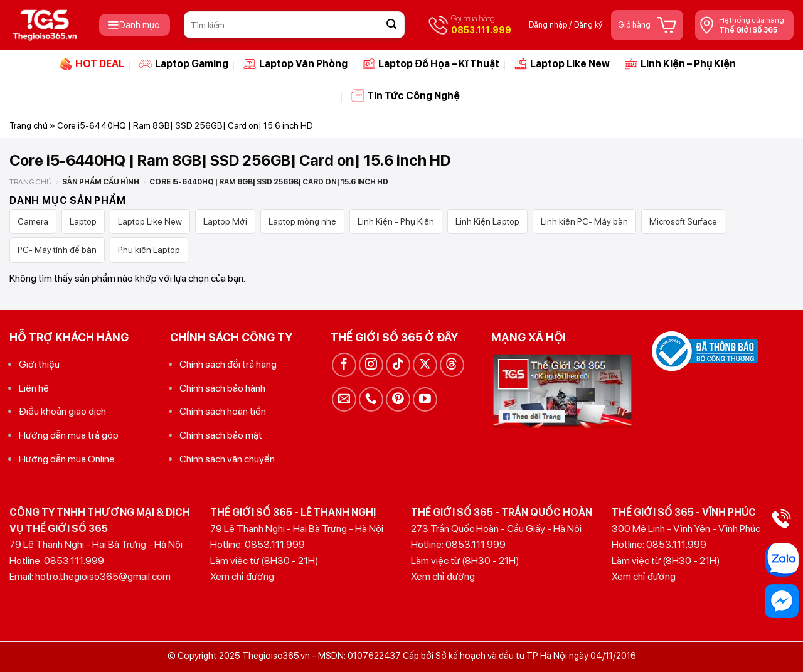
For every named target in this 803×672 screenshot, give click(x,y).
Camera (33, 221)
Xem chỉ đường (242, 576)
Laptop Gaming (184, 64)
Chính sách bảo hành (222, 388)
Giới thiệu (39, 364)
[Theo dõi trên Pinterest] (398, 399)
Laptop (83, 221)
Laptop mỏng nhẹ (302, 221)
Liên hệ (34, 388)
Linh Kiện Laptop (487, 221)
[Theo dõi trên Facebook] (344, 365)
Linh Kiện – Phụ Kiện (680, 64)
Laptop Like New (562, 64)
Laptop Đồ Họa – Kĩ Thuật (431, 64)
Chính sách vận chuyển (227, 459)
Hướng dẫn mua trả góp (69, 435)
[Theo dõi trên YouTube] (425, 399)
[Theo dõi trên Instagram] (371, 365)
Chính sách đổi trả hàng (228, 364)
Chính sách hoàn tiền (223, 411)
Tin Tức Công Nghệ (406, 95)
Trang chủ (29, 125)
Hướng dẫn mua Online (67, 459)
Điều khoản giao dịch (62, 411)
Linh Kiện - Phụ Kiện (396, 221)
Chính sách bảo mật (221, 435)
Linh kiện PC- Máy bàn (584, 221)
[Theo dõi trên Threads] (452, 365)
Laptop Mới (225, 221)
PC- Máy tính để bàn (57, 250)
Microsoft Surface (683, 221)
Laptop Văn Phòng (295, 64)
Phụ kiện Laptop (149, 250)
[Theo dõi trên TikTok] (398, 365)
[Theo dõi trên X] (425, 365)
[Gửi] (391, 25)
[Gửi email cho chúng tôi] (344, 399)
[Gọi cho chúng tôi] (371, 399)
